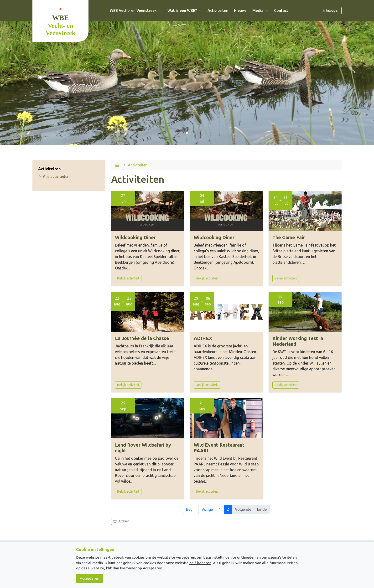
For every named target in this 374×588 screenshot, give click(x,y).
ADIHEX (203, 338)
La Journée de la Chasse (142, 338)
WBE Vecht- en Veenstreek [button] (136, 10)
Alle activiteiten (54, 176)
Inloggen (331, 11)
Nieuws (240, 10)
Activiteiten (218, 10)
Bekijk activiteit (128, 278)
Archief (121, 521)
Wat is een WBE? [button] (185, 10)
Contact (281, 10)
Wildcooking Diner (135, 237)
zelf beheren (200, 563)
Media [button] (260, 10)
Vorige (207, 509)
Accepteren (90, 578)
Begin (191, 509)
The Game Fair (289, 237)
